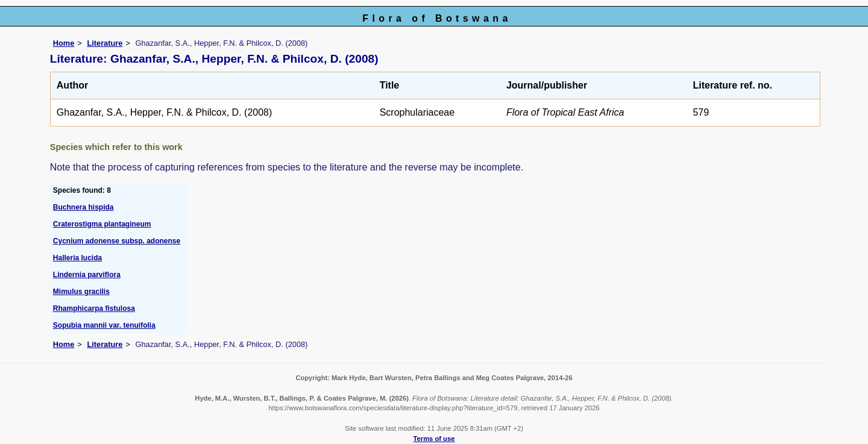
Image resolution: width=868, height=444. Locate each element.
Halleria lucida (77, 258)
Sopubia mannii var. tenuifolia (104, 325)
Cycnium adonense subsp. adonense (117, 241)
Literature (105, 43)
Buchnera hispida (83, 207)
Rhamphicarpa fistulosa (94, 308)
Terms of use (434, 439)
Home (64, 43)
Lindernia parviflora (87, 275)
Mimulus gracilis (81, 292)
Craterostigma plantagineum (102, 224)
